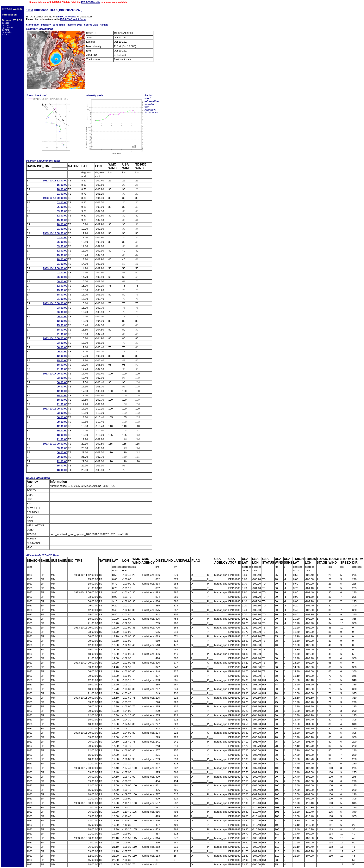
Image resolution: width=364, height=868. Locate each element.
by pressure (7, 27)
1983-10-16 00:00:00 (55, 338)
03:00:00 (62, 202)
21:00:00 (62, 194)
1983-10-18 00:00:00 (55, 409)
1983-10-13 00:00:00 (55, 233)
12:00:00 (62, 216)
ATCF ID (6, 34)
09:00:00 (62, 211)
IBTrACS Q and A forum (73, 19)
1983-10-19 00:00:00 (55, 444)
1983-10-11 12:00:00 (55, 181)
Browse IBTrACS (12, 20)
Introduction (9, 15)
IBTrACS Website (91, 2)
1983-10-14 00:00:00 (55, 268)
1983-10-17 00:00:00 (55, 374)
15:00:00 (62, 185)
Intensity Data (74, 25)
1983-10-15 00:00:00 (55, 303)
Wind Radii (59, 25)
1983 (30, 10)
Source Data (91, 25)
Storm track (33, 25)
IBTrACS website (67, 17)
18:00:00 (62, 189)
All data (104, 25)
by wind (6, 30)
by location (7, 32)
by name (6, 25)
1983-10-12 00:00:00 (55, 198)
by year (5, 23)
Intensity (46, 25)
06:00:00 (62, 207)
